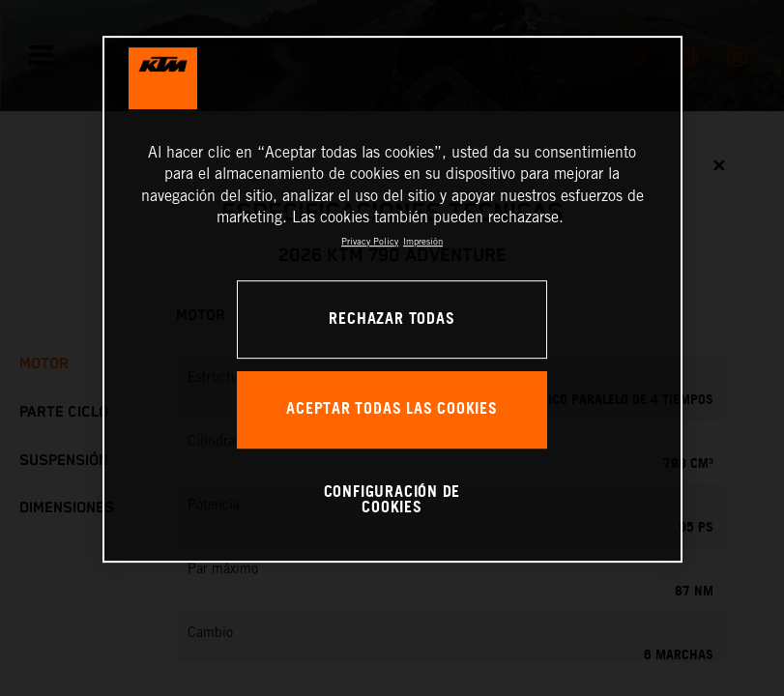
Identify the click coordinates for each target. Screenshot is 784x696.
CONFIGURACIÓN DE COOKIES (392, 500)
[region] (392, 299)
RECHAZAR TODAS (392, 319)
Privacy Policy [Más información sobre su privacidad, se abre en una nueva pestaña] (370, 241)
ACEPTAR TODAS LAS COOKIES (392, 409)
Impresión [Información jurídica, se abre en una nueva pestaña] (423, 241)
